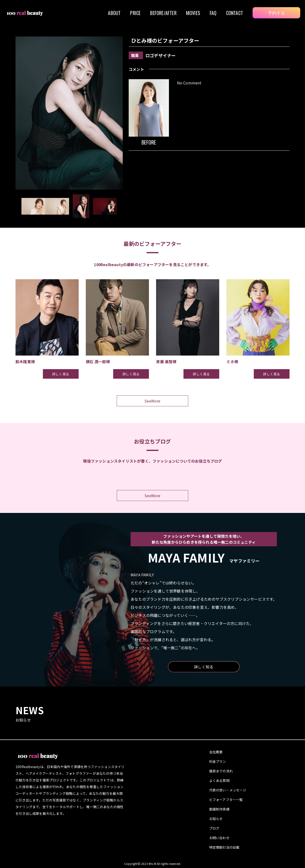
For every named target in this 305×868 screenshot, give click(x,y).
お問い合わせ (219, 838)
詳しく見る (61, 374)
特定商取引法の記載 (224, 847)
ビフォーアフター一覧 (226, 800)
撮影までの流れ (221, 771)
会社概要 (216, 752)
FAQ (213, 13)
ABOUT (114, 13)
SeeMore (152, 401)
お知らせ (216, 819)
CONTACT (235, 13)
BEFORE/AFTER (163, 13)
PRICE (135, 13)
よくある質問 (219, 780)
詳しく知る (204, 667)
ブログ (214, 828)
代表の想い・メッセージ (228, 790)
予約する (277, 13)
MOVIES (193, 13)
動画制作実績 (219, 809)
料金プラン (218, 761)
